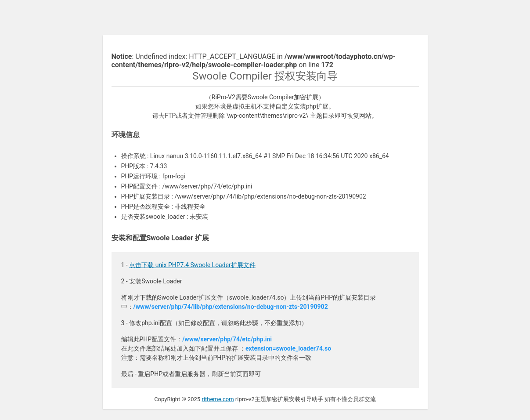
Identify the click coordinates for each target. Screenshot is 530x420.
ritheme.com (218, 399)
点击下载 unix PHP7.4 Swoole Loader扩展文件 (192, 265)
